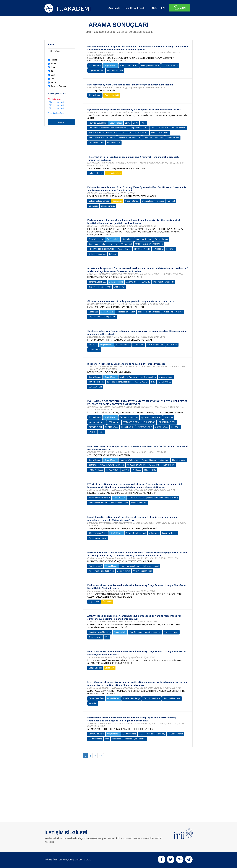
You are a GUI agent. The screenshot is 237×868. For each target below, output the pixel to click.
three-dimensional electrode (119, 382)
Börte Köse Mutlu (96, 239)
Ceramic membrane (152, 698)
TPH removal (126, 244)
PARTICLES (136, 470)
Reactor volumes (169, 533)
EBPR (127, 123)
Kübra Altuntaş (95, 65)
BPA (153, 382)
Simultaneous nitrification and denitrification (107, 128)
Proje (53, 67)
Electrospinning (95, 739)
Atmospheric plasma (129, 65)
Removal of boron (139, 503)
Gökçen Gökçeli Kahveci (99, 201)
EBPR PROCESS (173, 138)
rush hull (171, 201)
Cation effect (138, 345)
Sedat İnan (93, 312)
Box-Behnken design (131, 698)
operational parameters (151, 417)
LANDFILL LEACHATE (167, 422)
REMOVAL (170, 249)
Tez (52, 79)
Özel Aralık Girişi (56, 113)
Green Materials (132, 201)
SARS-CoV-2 (119, 287)
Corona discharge (170, 65)
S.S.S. (153, 8)
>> (101, 756)
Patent (54, 64)
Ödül (53, 75)
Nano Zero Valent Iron (129, 460)
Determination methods (164, 282)
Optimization (94, 349)
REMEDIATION (112, 470)
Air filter (150, 734)
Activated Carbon (149, 460)
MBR (146, 128)
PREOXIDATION (95, 427)
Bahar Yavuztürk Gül (97, 282)
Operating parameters (143, 571)
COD (101, 432)
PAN (107, 739)
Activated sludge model (136, 533)
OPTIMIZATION (112, 427)
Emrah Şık (93, 345)
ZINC (154, 470)
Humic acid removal (172, 698)
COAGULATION (162, 427)
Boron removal (124, 571)
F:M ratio (113, 254)
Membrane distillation (98, 503)
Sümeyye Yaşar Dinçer (98, 533)
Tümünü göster (54, 99)
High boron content (151, 566)
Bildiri (53, 82)
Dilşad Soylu (94, 602)
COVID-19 (146, 282)
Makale (54, 60)
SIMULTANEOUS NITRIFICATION (102, 138)
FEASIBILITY (158, 249)
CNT (107, 637)
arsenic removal (108, 206)
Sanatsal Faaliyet (58, 86)
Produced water (161, 239)
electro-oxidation (148, 377)
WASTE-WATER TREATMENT (135, 133)
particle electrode (96, 382)
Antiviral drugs (132, 282)
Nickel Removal (179, 460)
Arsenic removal (123, 345)
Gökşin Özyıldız (95, 668)
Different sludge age (97, 254)
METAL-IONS (154, 465)
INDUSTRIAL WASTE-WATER (112, 465)
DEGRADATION (95, 387)
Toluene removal (176, 734)
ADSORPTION (168, 465)
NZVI (146, 470)
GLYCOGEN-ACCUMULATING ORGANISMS (168, 128)
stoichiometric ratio (97, 422)
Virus (109, 287)
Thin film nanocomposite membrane (145, 632)
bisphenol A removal (129, 377)
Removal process (96, 287)
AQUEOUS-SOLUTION (136, 465)
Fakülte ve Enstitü (135, 8)
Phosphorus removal (98, 538)
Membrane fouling (144, 239)
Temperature (135, 128)
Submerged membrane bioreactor (103, 244)
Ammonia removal (115, 70)
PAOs (143, 123)
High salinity (127, 239)
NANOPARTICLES (96, 470)
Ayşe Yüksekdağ (95, 566)
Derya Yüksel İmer (96, 698)
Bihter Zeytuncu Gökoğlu (99, 498)
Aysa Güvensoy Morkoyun (100, 632)
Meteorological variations (149, 312)
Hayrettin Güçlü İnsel (98, 123)
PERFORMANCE (114, 143)
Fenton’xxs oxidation (129, 417)
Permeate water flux (119, 503)
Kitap (53, 71)
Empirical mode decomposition (102, 317)
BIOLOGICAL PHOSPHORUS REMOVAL (104, 133)
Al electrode (172, 345)
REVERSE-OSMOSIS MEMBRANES (149, 244)
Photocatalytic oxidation (135, 739)
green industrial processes (153, 201)
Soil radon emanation (126, 312)
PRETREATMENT (145, 427)
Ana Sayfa (114, 8)
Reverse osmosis (171, 632)
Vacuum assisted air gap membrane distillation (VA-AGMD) (153, 498)
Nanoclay (93, 703)
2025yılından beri (56, 105)
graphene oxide (166, 377)
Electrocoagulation (155, 345)
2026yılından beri (56, 102)
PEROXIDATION (128, 427)
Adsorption (164, 460)
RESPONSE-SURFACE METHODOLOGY (139, 422)
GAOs (135, 123)
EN (163, 8)
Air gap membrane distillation (101, 571)
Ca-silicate (93, 206)
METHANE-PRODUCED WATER (102, 249)
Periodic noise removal (173, 312)
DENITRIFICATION (96, 143)
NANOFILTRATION (142, 249)
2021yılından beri (56, 108)
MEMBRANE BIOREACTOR (129, 138)
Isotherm (93, 465)
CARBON (92, 432)
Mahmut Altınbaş (96, 173)
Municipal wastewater (150, 65)
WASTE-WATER (124, 249)
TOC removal (114, 422)
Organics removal (96, 70)
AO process (154, 533)
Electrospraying (129, 734)
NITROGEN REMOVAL (160, 133)
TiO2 (141, 734)
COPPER (125, 470)
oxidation (169, 417)
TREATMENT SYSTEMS (153, 138)
